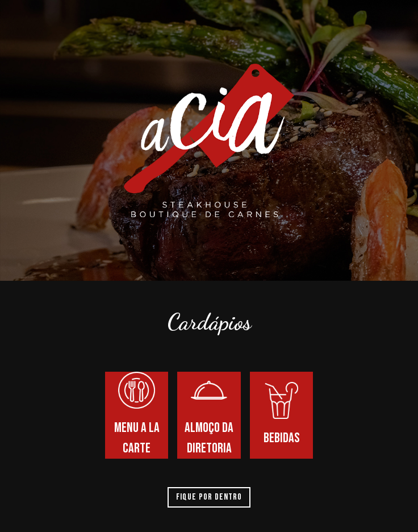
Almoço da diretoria (209, 414)
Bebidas (281, 414)
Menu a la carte (137, 414)
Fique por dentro (209, 497)
